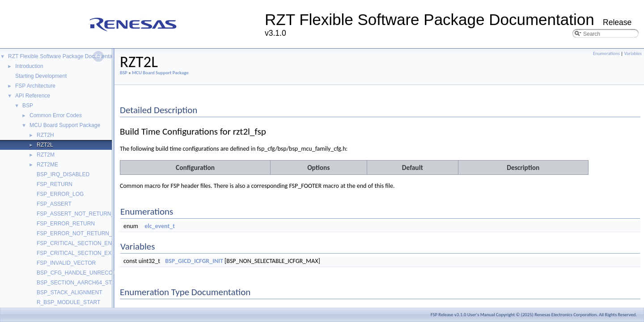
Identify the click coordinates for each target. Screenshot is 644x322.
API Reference (33, 96)
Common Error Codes (56, 115)
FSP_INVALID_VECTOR (66, 263)
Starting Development (41, 76)
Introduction (29, 66)
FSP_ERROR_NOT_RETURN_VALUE (83, 233)
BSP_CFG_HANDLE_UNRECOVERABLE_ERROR (98, 273)
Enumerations (606, 53)
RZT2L (45, 145)
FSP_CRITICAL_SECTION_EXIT (76, 253)
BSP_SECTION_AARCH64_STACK (80, 283)
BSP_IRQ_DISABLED (63, 174)
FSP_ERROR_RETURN (66, 224)
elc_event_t (160, 226)
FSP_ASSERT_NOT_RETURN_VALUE (84, 214)
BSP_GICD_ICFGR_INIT (194, 261)
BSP (28, 106)
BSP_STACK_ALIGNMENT (69, 292)
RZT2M (46, 155)
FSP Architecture (35, 86)
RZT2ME (47, 165)
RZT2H (45, 135)
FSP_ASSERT (54, 204)
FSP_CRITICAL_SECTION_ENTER (80, 243)
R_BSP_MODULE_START (68, 302)
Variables (633, 53)
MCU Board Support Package (65, 125)
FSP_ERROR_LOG (60, 194)
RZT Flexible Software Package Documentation (65, 56)
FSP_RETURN (55, 184)
